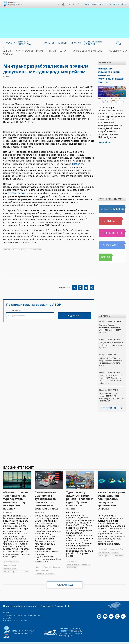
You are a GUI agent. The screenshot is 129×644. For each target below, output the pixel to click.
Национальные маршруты (112, 240)
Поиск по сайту (118, 4)
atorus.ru (59, 642)
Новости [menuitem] (10, 43)
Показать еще (65, 579)
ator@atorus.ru (25, 628)
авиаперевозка (10, 560)
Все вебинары (109, 403)
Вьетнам (57, 561)
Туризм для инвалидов (77, 51)
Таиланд (47, 561)
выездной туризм (11, 566)
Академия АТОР (104, 51)
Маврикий (103, 544)
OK (75, 4)
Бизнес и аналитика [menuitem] (24, 43)
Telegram (79, 4)
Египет (38, 561)
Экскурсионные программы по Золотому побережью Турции (112, 340)
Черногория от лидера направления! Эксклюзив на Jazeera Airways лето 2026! (110, 356)
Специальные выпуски (111, 203)
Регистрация (99, 4)
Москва (16, 249)
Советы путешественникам (112, 228)
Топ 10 (103, 252)
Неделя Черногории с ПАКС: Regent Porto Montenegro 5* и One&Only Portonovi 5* (111, 392)
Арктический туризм (27, 51)
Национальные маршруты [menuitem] (93, 43)
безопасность (118, 550)
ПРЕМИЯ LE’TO (51, 51)
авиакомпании (35, 249)
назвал (76, 164)
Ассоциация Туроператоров (15, 4)
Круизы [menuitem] (63, 43)
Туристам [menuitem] (75, 43)
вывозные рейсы (116, 544)
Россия (7, 249)
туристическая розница (45, 568)
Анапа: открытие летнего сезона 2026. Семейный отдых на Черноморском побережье (110, 374)
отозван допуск (16, 192)
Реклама (53, 600)
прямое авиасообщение (108, 547)
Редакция (41, 600)
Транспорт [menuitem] (49, 43)
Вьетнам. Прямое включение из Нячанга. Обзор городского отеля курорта (110, 323)
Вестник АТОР (106, 216)
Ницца (24, 249)
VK (70, 4)
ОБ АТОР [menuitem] (119, 43)
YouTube (65, 4)
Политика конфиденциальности (18, 600)
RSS (63, 600)
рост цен (24, 566)
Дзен (60, 4)
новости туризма (11, 556)
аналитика (86, 559)
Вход (88, 4)
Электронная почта (15, 309)
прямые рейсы (104, 550)
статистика (71, 562)
